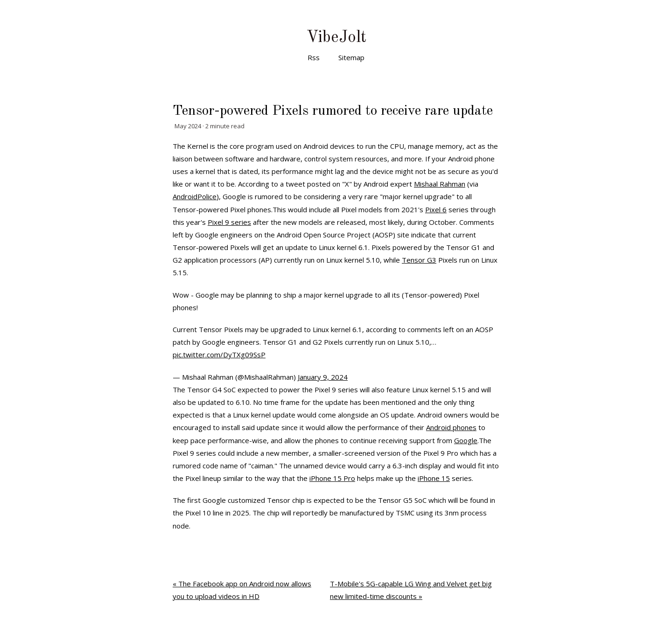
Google (466, 440)
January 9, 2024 (323, 377)
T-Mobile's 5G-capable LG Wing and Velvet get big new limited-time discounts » (411, 590)
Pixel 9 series (229, 222)
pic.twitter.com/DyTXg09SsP (219, 355)
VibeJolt (336, 38)
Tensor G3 (419, 260)
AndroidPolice (195, 196)
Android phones (451, 427)
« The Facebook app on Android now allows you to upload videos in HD (242, 590)
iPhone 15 (434, 478)
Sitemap (351, 57)
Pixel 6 (436, 209)
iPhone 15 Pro (332, 478)
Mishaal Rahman (440, 184)
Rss (314, 57)
